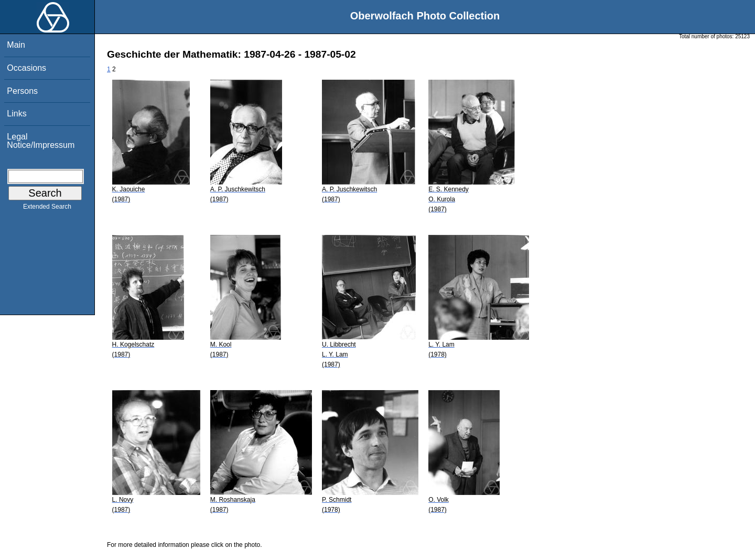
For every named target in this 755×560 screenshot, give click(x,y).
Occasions (26, 68)
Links (17, 114)
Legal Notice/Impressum (41, 141)
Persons (22, 91)
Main (16, 45)
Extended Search (47, 209)
